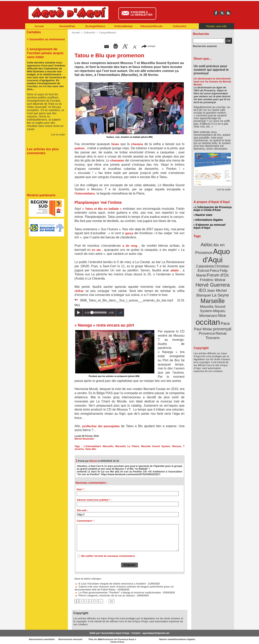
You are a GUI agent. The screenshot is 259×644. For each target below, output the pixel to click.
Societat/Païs (67, 26)
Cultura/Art (180, 26)
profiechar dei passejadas (102, 426)
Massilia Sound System (148, 446)
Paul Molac (204, 315)
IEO (203, 283)
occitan (208, 308)
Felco (225, 264)
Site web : (82, 510)
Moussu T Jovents (173, 446)
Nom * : (81, 489)
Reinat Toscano (216, 321)
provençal (221, 315)
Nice (221, 302)
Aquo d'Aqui (212, 254)
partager (148, 46)
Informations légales (208, 219)
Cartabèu (34, 32)
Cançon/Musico (107, 33)
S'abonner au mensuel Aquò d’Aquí (209, 226)
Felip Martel (207, 268)
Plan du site (112, 638)
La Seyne (220, 287)
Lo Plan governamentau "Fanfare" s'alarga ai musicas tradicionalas (115, 592)
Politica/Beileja (123, 26)
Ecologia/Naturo (95, 26)
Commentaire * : (86, 521)
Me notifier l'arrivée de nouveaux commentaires (108, 556)
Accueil (39, 26)
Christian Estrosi (208, 264)
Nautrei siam (203, 215)
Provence (207, 319)
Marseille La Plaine (122, 446)
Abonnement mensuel (77, 638)
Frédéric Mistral (217, 273)
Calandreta (222, 259)
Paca (224, 310)
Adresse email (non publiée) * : (94, 500)
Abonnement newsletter (42, 638)
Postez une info (216, 26)
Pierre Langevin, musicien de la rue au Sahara (102, 594)
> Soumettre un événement (45, 39)
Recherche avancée (204, 46)
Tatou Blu (80, 449)
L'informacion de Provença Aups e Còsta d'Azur (212, 209)
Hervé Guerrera (213, 278)
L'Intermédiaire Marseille (96, 446)
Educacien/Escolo (151, 26)
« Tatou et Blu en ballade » (103, 209)
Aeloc (207, 244)
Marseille (206, 293)
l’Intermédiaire (85, 193)
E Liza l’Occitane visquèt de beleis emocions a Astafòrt (108, 583)
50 (111, 600)
